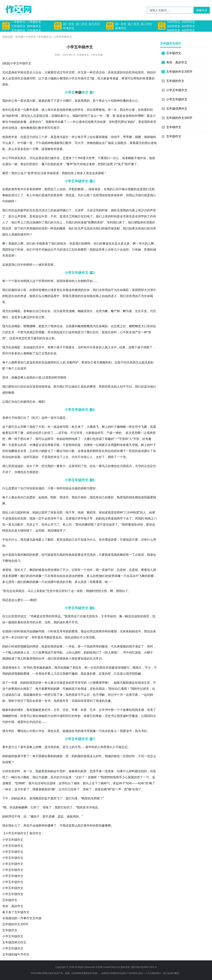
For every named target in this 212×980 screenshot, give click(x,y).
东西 (60, 512)
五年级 (21, 63)
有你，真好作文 (13, 906)
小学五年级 (97, 55)
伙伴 (41, 658)
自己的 (40, 311)
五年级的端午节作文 (16, 954)
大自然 (52, 716)
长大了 (22, 570)
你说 (12, 807)
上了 (44, 540)
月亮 (78, 747)
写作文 (67, 72)
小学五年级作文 (13, 840)
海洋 (84, 731)
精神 (117, 101)
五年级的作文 (173, 81)
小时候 (52, 631)
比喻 (83, 616)
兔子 (121, 164)
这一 (74, 591)
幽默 (8, 716)
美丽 (32, 228)
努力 (63, 466)
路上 (135, 210)
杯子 (122, 783)
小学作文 (6, 26)
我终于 (13, 701)
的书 (47, 710)
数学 (29, 110)
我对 (20, 555)
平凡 (57, 249)
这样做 (73, 332)
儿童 (51, 683)
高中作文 (110, 26)
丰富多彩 (20, 149)
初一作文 (69, 24)
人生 (78, 281)
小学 (13, 63)
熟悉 (120, 497)
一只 (44, 576)
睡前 (126, 683)
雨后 (21, 591)
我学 (44, 512)
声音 (153, 210)
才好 (20, 789)
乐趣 (108, 701)
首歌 (80, 591)
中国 (11, 722)
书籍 (34, 616)
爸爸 (126, 631)
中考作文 (69, 28)
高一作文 (121, 24)
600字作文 (189, 30)
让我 (5, 402)
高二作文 (134, 24)
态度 (66, 158)
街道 (81, 222)
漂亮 (11, 582)
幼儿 (14, 512)
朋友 (5, 84)
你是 (72, 243)
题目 (63, 418)
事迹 (106, 243)
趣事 (105, 825)
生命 (20, 281)
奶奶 (69, 631)
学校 (20, 72)
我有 (29, 710)
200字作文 (189, 22)
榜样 (38, 189)
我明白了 (122, 591)
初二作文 (82, 24)
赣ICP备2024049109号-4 (144, 967)
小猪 (93, 683)
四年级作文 (34, 26)
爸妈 (47, 771)
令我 (128, 189)
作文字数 (162, 26)
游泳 (72, 576)
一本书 (46, 701)
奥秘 (99, 716)
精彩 (26, 689)
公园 (118, 143)
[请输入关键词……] (170, 10)
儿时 (23, 658)
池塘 (51, 582)
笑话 (89, 637)
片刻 (41, 427)
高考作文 (121, 28)
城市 (47, 195)
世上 (74, 173)
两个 (54, 347)
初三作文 (94, 24)
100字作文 (174, 22)
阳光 (5, 228)
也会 (150, 631)
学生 (81, 110)
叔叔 (57, 210)
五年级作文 (18, 30)
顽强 (78, 290)
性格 (69, 555)
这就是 (7, 265)
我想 (5, 249)
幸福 (50, 173)
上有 (47, 110)
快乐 (63, 243)
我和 (147, 122)
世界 (102, 249)
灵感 (141, 710)
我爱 (123, 731)
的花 (41, 362)
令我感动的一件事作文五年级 (22, 918)
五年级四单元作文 (14, 942)
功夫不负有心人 (82, 457)
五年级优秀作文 (174, 109)
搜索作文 (202, 10)
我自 (69, 540)
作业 (8, 128)
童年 (5, 747)
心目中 (117, 189)
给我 (17, 418)
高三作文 (146, 24)
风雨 (133, 362)
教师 (81, 189)
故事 (60, 646)
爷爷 (63, 631)
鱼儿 (114, 731)
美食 (111, 771)
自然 (47, 570)
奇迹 (23, 296)
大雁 (90, 427)
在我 (5, 189)
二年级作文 (34, 22)
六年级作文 (34, 30)
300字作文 (174, 26)
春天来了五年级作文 (16, 912)
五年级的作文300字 (15, 924)
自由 (105, 296)
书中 (126, 652)
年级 (78, 92)
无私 (152, 189)
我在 (5, 512)
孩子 (60, 347)
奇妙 (78, 716)
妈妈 (17, 122)
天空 (132, 445)
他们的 (145, 228)
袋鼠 (138, 652)
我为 (5, 311)
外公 (11, 101)
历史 (66, 710)
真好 (35, 457)
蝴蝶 (123, 427)
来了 (72, 158)
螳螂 (26, 326)
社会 (38, 72)
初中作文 (58, 26)
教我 (32, 128)
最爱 (150, 497)
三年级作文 (18, 26)
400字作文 (189, 26)
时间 (114, 216)
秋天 (35, 418)
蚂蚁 (44, 451)
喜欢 (84, 386)
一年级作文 (18, 22)
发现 (111, 555)
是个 (60, 101)
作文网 (19, 37)
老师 (35, 110)
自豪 (61, 122)
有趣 (108, 439)
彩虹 (151, 362)
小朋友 (73, 658)
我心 (14, 265)
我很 (8, 631)
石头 (38, 296)
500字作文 (174, 30)
